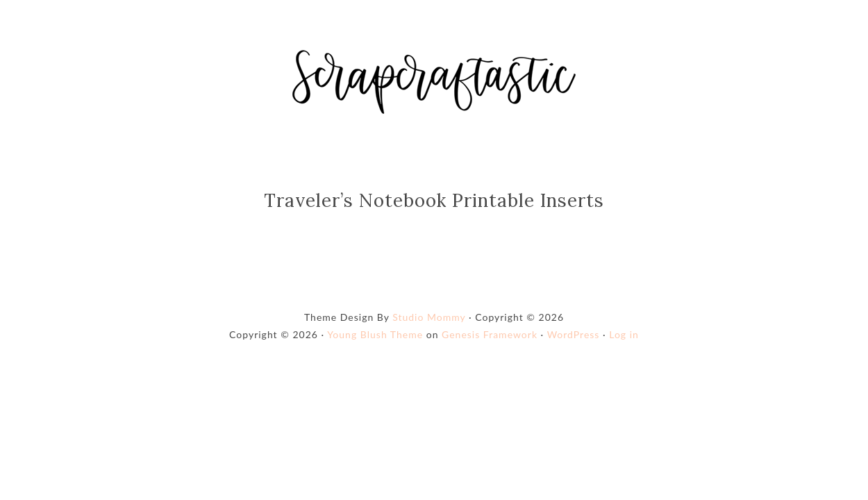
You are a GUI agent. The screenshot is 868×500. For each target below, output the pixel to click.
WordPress (574, 334)
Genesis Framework (490, 334)
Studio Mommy (429, 317)
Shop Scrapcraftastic (434, 82)
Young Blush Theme (375, 334)
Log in (624, 334)
